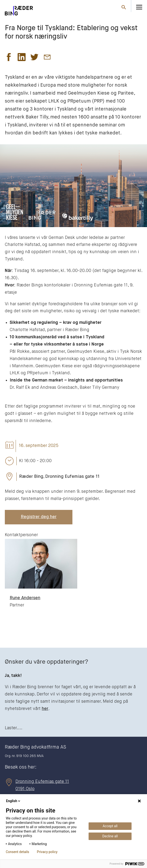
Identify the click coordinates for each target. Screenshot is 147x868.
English (14, 801)
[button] (9, 58)
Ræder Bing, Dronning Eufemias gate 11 (59, 477)
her (45, 709)
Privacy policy (47, 852)
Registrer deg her (39, 517)
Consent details (17, 852)
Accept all (110, 826)
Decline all (110, 836)
